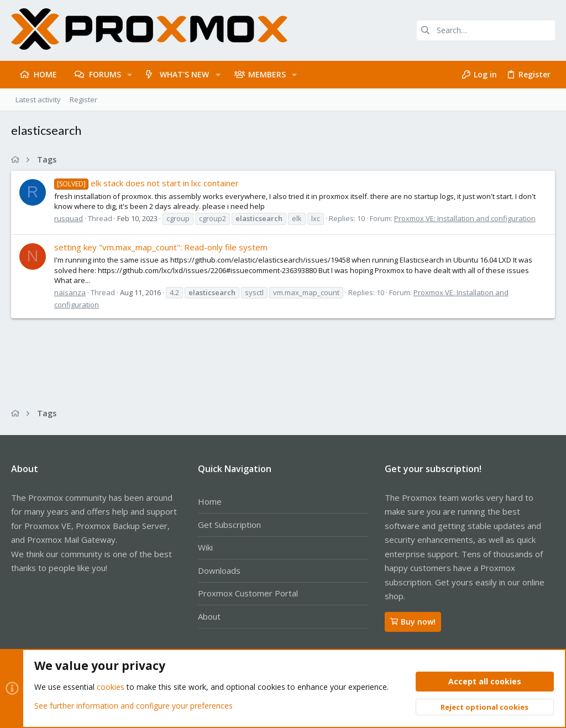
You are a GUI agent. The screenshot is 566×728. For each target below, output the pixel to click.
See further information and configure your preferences (133, 706)
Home (210, 501)
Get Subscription (229, 525)
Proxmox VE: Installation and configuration (465, 218)
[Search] (486, 30)
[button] (130, 75)
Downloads (219, 570)
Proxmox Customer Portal (248, 593)
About (209, 616)
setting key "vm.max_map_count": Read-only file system (161, 247)
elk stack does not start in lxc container (146, 183)
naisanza (70, 292)
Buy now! (413, 622)
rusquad (69, 218)
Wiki (205, 547)
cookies (111, 687)
